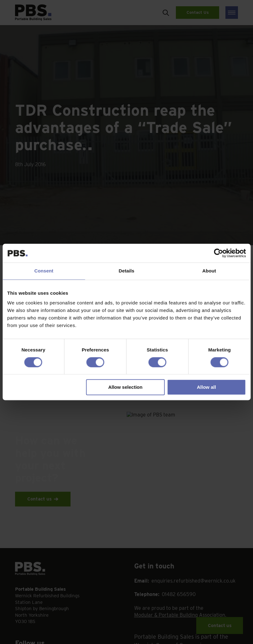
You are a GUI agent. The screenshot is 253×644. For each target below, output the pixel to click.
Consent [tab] (44, 271)
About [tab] (209, 271)
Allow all (206, 387)
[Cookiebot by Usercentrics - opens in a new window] (218, 253)
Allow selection (125, 387)
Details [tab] (127, 271)
